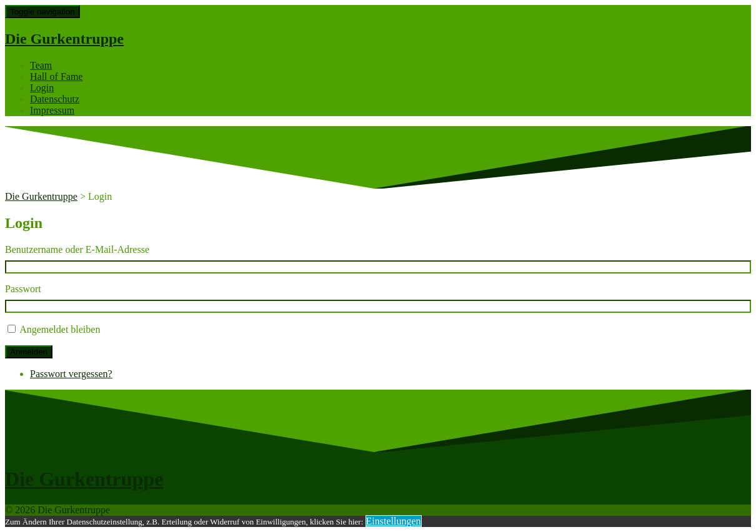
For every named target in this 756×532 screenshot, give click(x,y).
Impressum (52, 110)
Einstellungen (394, 521)
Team (41, 65)
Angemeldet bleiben (60, 329)
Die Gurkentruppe (64, 39)
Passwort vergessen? (71, 374)
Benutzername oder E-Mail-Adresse (77, 249)
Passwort (23, 289)
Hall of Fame (56, 76)
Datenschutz (55, 99)
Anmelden (29, 352)
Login (42, 88)
